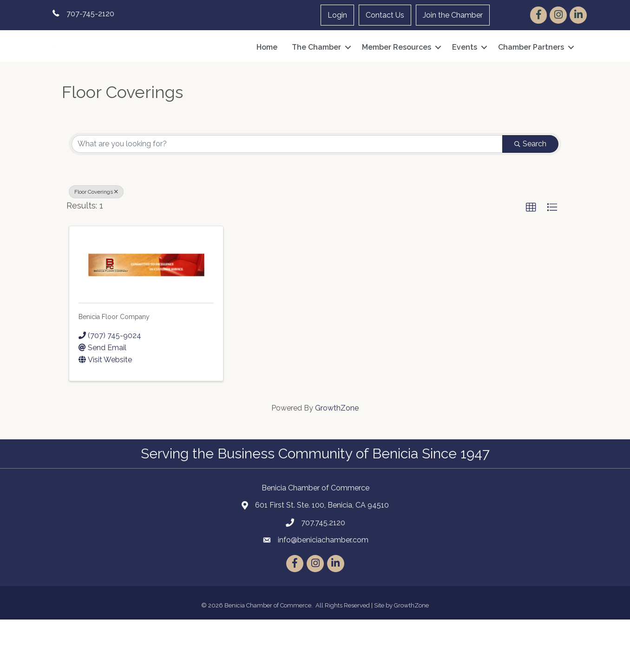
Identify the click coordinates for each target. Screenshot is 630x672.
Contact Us (385, 15)
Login (337, 15)
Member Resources (397, 74)
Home (267, 74)
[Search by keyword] (287, 197)
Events (465, 74)
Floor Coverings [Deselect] (96, 245)
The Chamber (316, 74)
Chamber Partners (531, 74)
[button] (531, 261)
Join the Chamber (453, 15)
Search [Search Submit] (530, 197)
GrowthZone (337, 460)
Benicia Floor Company (114, 370)
